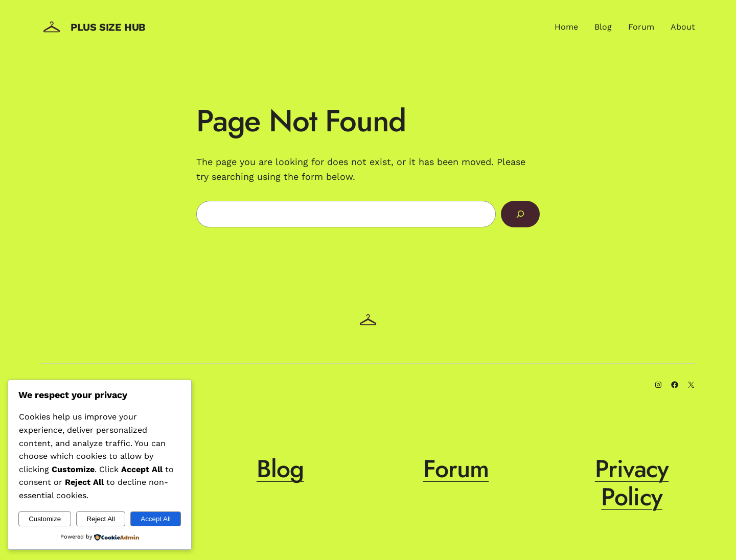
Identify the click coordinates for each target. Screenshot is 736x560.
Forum (456, 469)
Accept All (156, 519)
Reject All (101, 519)
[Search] (520, 214)
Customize (45, 519)
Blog (280, 469)
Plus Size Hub (108, 27)
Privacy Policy (632, 483)
